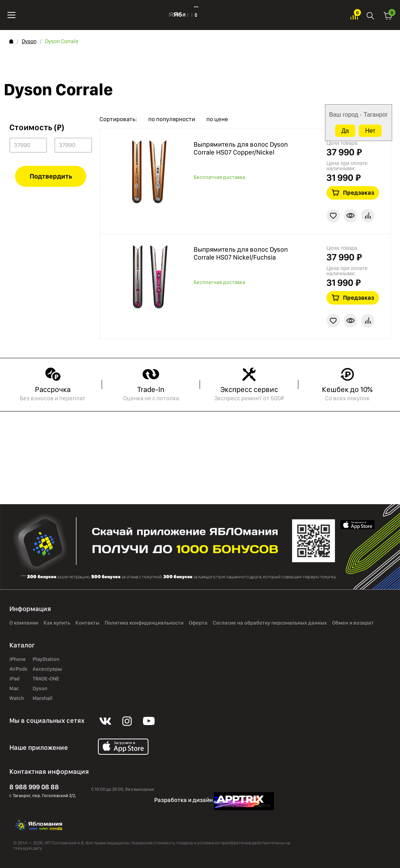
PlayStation (46, 659)
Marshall (43, 698)
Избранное (354, 15)
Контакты (87, 623)
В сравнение (368, 216)
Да (345, 131)
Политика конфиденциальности (144, 623)
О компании (24, 623)
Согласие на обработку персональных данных (270, 623)
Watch (17, 698)
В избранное (333, 216)
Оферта (198, 623)
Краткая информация (350, 216)
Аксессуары (47, 669)
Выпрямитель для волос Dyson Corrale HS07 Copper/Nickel (241, 148)
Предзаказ (359, 193)
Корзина (388, 15)
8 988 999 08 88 (34, 787)
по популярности (172, 119)
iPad (14, 679)
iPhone (18, 659)
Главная (11, 41)
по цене (217, 119)
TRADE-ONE (46, 679)
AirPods (18, 669)
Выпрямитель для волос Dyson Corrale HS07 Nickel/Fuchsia (241, 253)
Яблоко (183, 15)
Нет (370, 131)
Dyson (29, 41)
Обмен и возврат (353, 623)
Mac (14, 689)
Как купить (57, 623)
